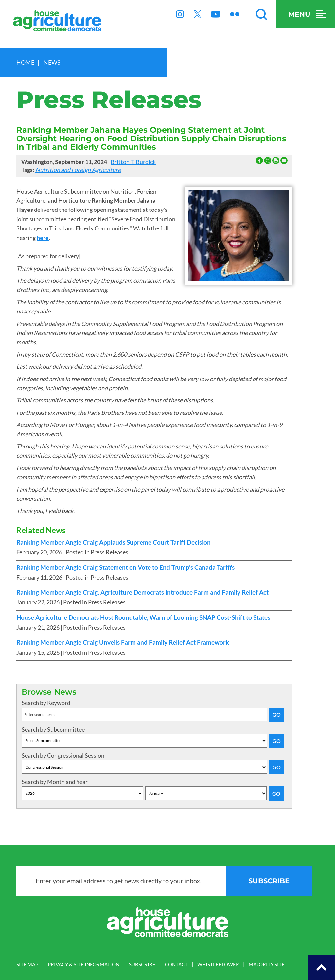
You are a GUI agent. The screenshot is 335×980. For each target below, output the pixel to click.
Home (25, 62)
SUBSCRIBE (142, 964)
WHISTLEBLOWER (218, 964)
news (52, 62)
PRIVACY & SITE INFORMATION (84, 964)
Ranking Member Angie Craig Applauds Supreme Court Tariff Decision (114, 542)
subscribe (269, 881)
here (43, 238)
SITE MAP (27, 964)
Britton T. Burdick (133, 162)
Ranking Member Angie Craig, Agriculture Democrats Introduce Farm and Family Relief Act (142, 592)
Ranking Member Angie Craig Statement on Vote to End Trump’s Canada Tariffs (125, 567)
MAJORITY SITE (267, 964)
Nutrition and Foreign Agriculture (78, 170)
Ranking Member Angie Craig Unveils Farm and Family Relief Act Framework (123, 642)
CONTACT (176, 964)
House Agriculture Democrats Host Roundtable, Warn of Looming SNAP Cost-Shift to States (143, 617)
